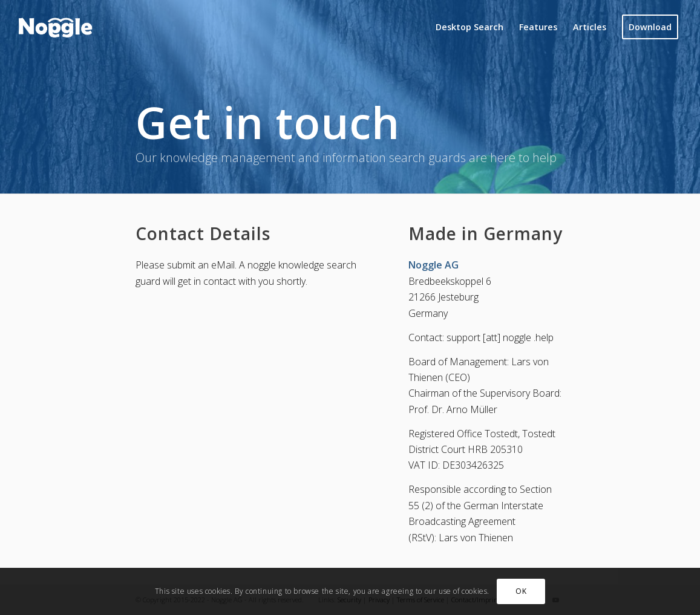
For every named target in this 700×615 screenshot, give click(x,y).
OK (521, 591)
